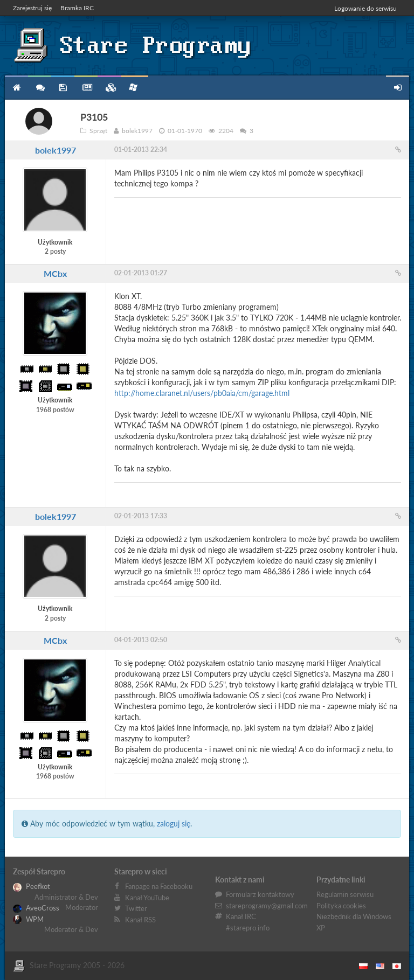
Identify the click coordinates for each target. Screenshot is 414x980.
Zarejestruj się (32, 8)
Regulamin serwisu (345, 894)
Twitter (136, 908)
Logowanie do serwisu (365, 8)
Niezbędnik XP (133, 87)
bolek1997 (56, 150)
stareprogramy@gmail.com (267, 906)
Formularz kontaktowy (260, 894)
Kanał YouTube (147, 898)
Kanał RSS (140, 920)
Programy (63, 88)
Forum (40, 88)
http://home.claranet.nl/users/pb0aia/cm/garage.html (202, 393)
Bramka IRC (77, 8)
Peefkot (32, 886)
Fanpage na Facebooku (159, 886)
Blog (86, 88)
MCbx (55, 273)
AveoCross (36, 908)
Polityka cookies (341, 906)
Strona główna (16, 88)
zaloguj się (174, 823)
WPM (28, 919)
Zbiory (109, 88)
